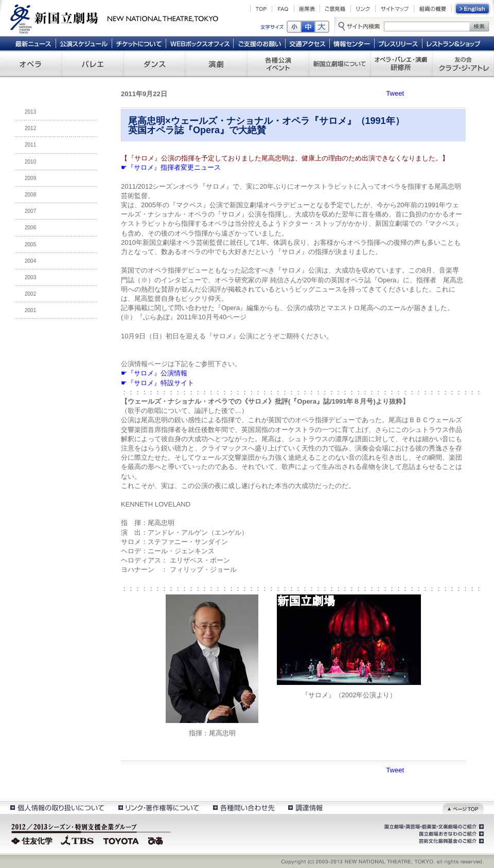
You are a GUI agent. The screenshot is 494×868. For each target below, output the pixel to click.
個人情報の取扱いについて (57, 808)
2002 (30, 294)
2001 (30, 310)
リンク (363, 9)
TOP (261, 9)
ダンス (154, 64)
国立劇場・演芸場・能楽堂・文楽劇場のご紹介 (433, 827)
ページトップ (463, 808)
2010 (30, 162)
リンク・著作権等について (158, 808)
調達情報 (305, 808)
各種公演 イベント (278, 64)
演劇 (216, 64)
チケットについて (139, 43)
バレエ (93, 64)
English (473, 9)
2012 (30, 128)
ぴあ (157, 840)
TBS (77, 840)
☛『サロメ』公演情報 (154, 373)
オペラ (31, 64)
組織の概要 (433, 9)
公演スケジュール (84, 43)
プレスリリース (399, 43)
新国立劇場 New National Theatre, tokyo (114, 18)
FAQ (283, 9)
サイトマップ (395, 9)
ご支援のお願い (260, 43)
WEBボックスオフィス (200, 43)
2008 (30, 195)
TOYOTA (121, 840)
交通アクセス (308, 43)
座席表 (307, 9)
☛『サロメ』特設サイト (157, 383)
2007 (30, 211)
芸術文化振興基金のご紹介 (450, 841)
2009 (30, 178)
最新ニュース (33, 43)
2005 (30, 245)
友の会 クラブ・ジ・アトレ (463, 64)
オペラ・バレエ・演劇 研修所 (401, 64)
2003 (30, 277)
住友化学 (33, 840)
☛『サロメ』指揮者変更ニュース (171, 167)
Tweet (395, 93)
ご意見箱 (335, 9)
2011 (30, 145)
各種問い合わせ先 (243, 808)
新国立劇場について (340, 64)
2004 (30, 261)
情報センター (352, 43)
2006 (30, 228)
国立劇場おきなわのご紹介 (450, 834)
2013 (30, 112)
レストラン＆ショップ (454, 43)
